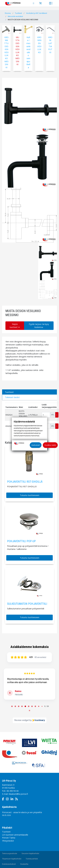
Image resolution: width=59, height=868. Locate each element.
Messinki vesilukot (15, 16)
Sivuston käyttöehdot (30, 853)
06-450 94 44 (12, 791)
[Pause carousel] (29, 711)
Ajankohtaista (9, 807)
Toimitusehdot (32, 859)
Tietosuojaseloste (10, 853)
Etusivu (8, 13)
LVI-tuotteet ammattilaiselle (15, 835)
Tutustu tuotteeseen (30, 495)
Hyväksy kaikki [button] (50, 445)
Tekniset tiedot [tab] (12, 397)
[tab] (12, 706)
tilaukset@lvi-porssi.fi (18, 794)
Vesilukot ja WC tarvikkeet (37, 13)
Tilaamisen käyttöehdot (12, 859)
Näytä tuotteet (15, 326)
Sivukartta (24, 864)
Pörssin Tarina (9, 838)
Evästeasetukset (9, 864)
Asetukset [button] (36, 445)
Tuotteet (18, 13)
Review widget (22, 720)
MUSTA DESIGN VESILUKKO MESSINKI (23, 20)
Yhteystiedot (8, 841)
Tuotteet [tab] (9, 392)
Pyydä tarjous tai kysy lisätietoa (39, 326)
